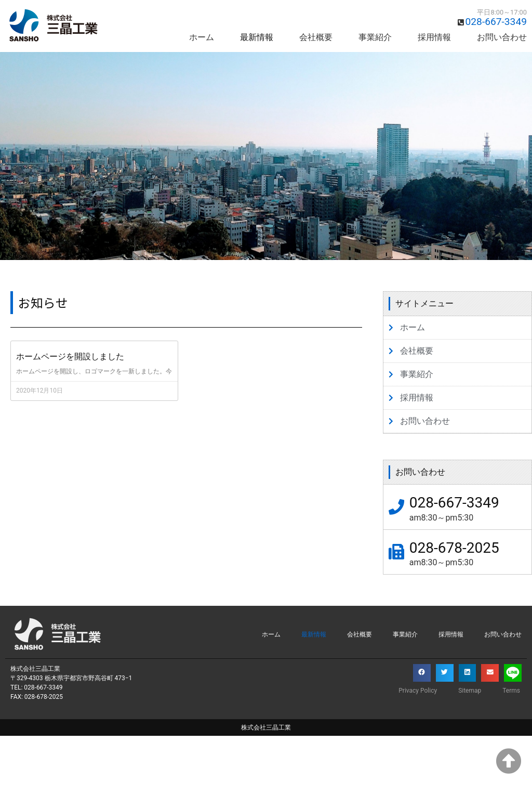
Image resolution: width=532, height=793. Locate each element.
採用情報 (434, 37)
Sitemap (470, 691)
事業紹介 (375, 37)
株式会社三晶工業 (266, 727)
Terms (511, 691)
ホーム (202, 37)
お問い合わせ (502, 37)
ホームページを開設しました (70, 356)
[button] (422, 673)
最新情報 (257, 37)
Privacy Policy (418, 691)
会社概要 (316, 37)
